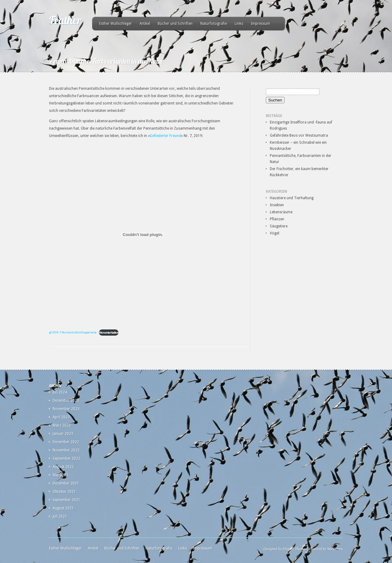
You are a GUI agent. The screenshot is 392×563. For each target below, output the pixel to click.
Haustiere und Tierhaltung (292, 198)
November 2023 (66, 409)
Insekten (277, 205)
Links (239, 24)
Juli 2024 (60, 392)
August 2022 (63, 467)
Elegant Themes (294, 549)
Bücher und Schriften (175, 24)
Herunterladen (109, 332)
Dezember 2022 (66, 442)
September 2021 (66, 500)
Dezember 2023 (66, 401)
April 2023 (61, 417)
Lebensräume (281, 212)
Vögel (275, 233)
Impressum (260, 24)
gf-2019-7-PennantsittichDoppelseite (73, 332)
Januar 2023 (63, 434)
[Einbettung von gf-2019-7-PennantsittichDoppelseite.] (143, 234)
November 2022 (66, 450)
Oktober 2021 (64, 492)
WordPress (335, 549)
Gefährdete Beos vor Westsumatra (299, 135)
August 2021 (63, 508)
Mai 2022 (60, 475)
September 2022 (66, 458)
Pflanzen (277, 219)
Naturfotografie (214, 24)
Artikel (145, 24)
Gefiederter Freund (165, 136)
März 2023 (62, 425)
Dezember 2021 (66, 483)
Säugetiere (279, 226)
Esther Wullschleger (116, 24)
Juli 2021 (60, 516)
